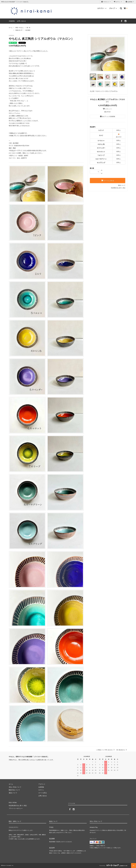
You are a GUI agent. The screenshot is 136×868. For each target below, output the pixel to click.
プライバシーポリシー (16, 808)
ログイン (118, 2)
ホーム (11, 28)
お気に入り (108, 109)
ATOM (15, 803)
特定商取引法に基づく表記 (118, 188)
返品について (122, 185)
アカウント (106, 2)
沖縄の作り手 (19, 30)
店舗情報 (12, 21)
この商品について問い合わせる (106, 750)
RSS (10, 803)
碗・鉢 (28, 28)
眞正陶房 (28, 30)
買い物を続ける (122, 750)
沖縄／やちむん (19, 28)
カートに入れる (108, 180)
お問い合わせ (21, 21)
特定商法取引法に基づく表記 (18, 806)
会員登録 (130, 2)
